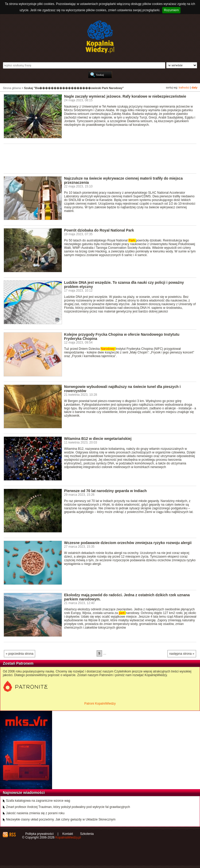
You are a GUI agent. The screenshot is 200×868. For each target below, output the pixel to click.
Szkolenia (87, 834)
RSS (12, 835)
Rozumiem (171, 10)
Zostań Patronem (18, 663)
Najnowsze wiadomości (24, 793)
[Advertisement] (98, 158)
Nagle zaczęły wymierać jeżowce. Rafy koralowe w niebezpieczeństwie (125, 96)
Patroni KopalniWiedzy (100, 704)
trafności (184, 87)
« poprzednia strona (20, 654)
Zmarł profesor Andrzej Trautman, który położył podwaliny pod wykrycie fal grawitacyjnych (68, 807)
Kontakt (68, 834)
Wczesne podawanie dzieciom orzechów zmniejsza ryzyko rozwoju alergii (128, 543)
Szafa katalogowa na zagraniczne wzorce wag (38, 801)
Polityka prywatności (39, 834)
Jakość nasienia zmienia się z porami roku (35, 813)
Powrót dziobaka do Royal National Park (99, 230)
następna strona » (182, 654)
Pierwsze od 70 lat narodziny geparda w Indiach (105, 491)
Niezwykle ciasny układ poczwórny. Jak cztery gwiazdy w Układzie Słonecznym (61, 819)
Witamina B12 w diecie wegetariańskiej (98, 439)
